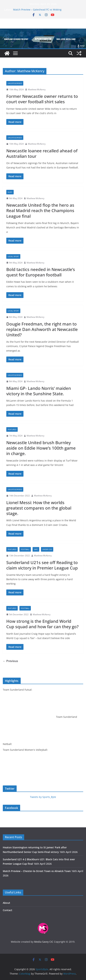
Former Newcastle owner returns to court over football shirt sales (42, 99)
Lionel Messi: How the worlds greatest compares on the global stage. (39, 508)
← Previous (10, 661)
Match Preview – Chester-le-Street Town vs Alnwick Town (37, 871)
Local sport (13, 256)
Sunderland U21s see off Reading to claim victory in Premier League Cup (42, 565)
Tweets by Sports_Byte (43, 797)
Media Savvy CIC (44, 942)
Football (25, 549)
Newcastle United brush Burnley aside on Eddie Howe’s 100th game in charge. (41, 448)
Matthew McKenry (37, 89)
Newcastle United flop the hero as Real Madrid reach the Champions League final (40, 210)
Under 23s (47, 549)
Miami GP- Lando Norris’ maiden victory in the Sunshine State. (39, 391)
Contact (8, 910)
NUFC (10, 192)
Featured (12, 429)
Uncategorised (15, 83)
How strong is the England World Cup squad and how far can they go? (42, 624)
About (6, 903)
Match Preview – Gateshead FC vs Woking (37, 10)
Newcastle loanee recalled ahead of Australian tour (42, 153)
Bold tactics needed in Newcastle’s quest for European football (41, 272)
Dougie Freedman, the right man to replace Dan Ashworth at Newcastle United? (42, 329)
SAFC (36, 549)
